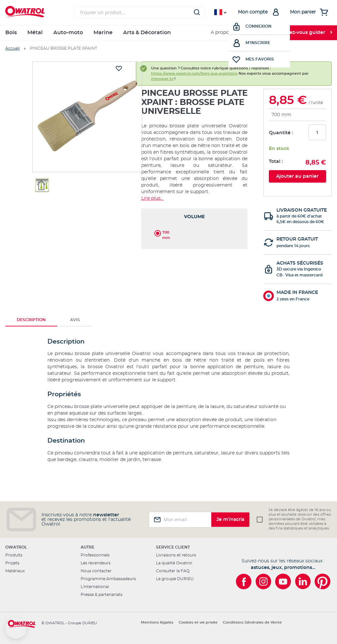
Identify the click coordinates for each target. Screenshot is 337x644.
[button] (16, 628)
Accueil (13, 48)
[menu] (168, 33)
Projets (12, 563)
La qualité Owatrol (174, 563)
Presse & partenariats (102, 595)
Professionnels (95, 555)
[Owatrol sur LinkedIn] (303, 581)
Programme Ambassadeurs (108, 579)
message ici (162, 79)
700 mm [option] (166, 233)
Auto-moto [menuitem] (68, 33)
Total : (276, 162)
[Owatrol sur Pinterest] (323, 581)
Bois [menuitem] (11, 33)
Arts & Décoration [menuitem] (147, 33)
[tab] (31, 320)
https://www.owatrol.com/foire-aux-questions (194, 74)
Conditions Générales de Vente (252, 622)
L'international (95, 587)
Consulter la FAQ (173, 571)
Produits (14, 555)
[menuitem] (255, 33)
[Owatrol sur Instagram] (263, 581)
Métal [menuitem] (35, 33)
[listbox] (194, 232)
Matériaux (15, 571)
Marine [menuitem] (103, 33)
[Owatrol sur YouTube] (283, 581)
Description (31, 320)
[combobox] (140, 12)
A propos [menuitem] (221, 33)
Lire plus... (152, 198)
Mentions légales (157, 622)
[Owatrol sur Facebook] (244, 581)
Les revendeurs (96, 563)
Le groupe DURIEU (175, 579)
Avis (75, 320)
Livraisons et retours (176, 555)
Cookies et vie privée (198, 622)
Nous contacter (96, 571)
